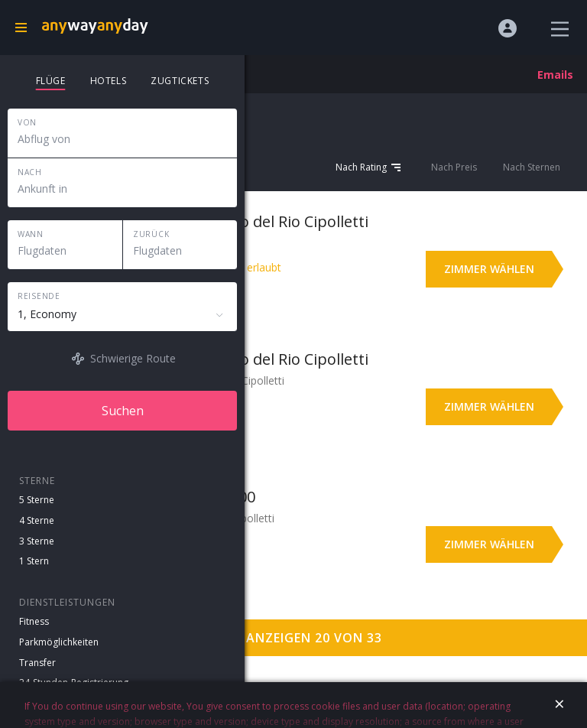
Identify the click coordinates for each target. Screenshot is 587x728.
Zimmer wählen (489, 269)
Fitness (34, 621)
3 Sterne (37, 541)
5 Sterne (37, 500)
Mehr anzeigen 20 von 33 (294, 638)
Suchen (123, 411)
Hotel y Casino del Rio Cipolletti (258, 221)
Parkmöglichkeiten (59, 642)
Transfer (37, 663)
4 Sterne (37, 520)
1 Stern (34, 561)
